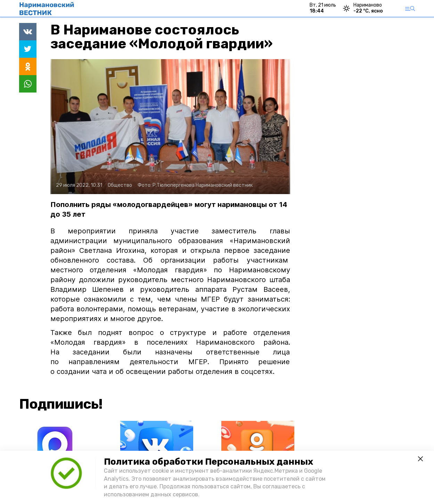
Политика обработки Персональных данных (208, 462)
